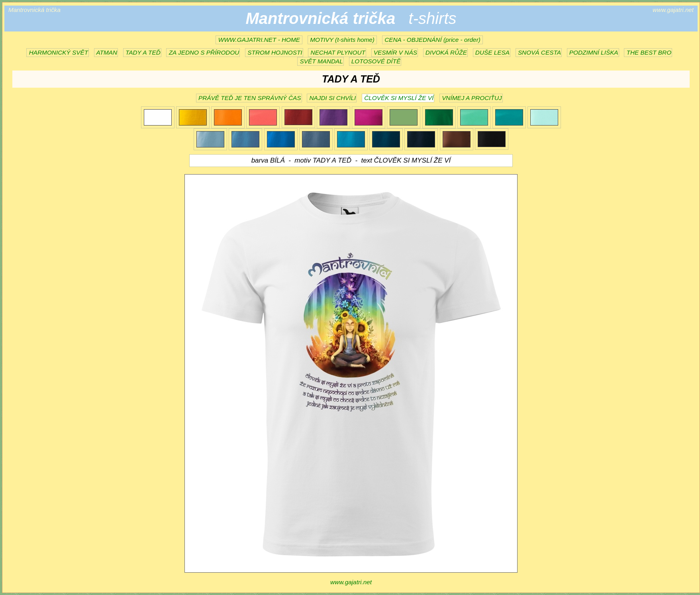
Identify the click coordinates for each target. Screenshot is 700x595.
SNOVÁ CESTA (539, 52)
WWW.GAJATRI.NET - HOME (259, 40)
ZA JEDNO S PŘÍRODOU (203, 52)
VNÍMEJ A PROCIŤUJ (471, 98)
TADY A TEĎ (142, 52)
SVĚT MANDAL (321, 61)
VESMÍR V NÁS (395, 52)
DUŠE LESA (492, 52)
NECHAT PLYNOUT (337, 52)
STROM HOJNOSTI (274, 52)
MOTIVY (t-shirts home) (342, 40)
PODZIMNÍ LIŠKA (593, 52)
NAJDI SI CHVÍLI (332, 98)
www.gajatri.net (351, 582)
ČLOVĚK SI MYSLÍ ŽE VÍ (398, 98)
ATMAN (106, 52)
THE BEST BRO (648, 52)
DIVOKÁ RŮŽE (445, 52)
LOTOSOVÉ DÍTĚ (375, 61)
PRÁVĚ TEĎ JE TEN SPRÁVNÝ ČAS (249, 98)
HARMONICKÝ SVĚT (58, 52)
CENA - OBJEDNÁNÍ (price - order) (432, 40)
